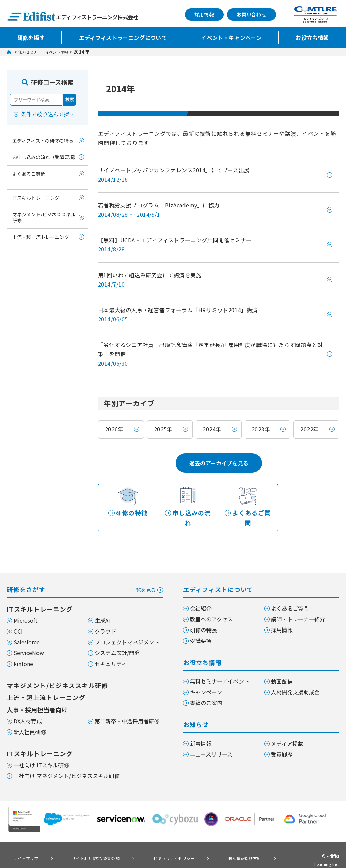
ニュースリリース (211, 741)
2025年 (163, 429)
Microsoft (26, 607)
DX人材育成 (28, 708)
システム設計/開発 (117, 640)
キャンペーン (206, 679)
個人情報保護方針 (210, 844)
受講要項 (201, 627)
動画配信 (282, 668)
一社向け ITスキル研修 (41, 752)
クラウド (105, 618)
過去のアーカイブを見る (219, 463)
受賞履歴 (282, 741)
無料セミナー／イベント (220, 668)
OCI (18, 618)
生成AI (102, 607)
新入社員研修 (30, 719)
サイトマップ (21, 844)
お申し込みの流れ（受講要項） (45, 157)
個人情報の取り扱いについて (38, 853)
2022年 (310, 429)
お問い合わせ (252, 14)
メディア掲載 (287, 730)
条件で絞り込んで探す (47, 114)
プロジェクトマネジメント (127, 629)
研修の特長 (203, 617)
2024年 (212, 429)
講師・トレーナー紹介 (298, 606)
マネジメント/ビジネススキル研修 (44, 217)
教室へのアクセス (211, 606)
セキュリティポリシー (150, 844)
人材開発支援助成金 (295, 679)
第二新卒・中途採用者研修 (127, 708)
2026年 (114, 429)
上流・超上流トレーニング (41, 237)
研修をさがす (85, 576)
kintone (23, 650)
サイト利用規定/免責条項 (81, 844)
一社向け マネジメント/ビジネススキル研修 (67, 763)
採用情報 (204, 14)
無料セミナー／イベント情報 (50, 52)
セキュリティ (111, 650)
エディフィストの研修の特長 (43, 141)
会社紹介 (201, 595)
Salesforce (27, 629)
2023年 (261, 429)
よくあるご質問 (29, 174)
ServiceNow (29, 640)
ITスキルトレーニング (36, 198)
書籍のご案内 (206, 690)
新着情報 (201, 730)
